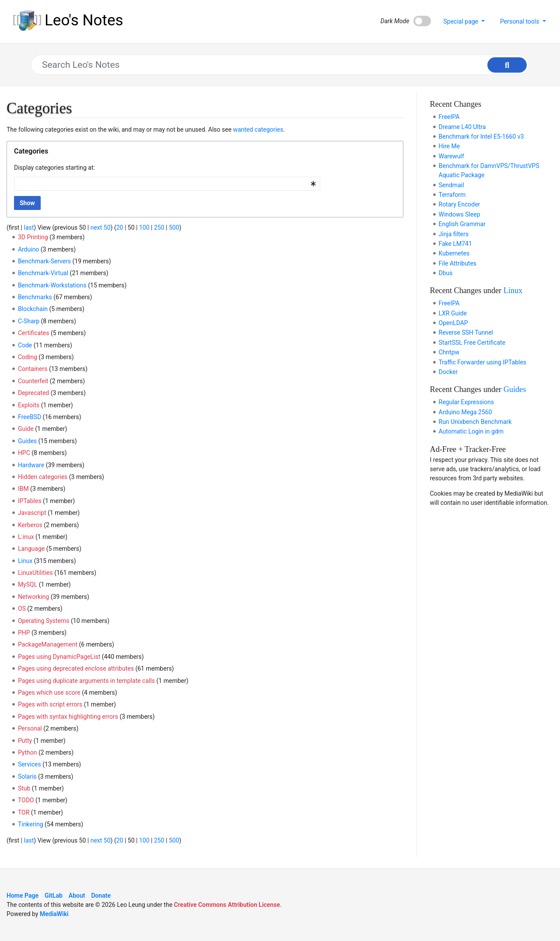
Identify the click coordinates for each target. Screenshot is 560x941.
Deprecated (33, 393)
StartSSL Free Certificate (472, 343)
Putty (25, 741)
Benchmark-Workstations (52, 285)
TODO (26, 800)
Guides (27, 441)
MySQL (28, 584)
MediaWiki (54, 914)
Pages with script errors (50, 704)
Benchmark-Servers (44, 261)
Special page (461, 21)
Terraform (452, 195)
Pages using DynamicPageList (59, 657)
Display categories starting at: (54, 168)
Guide (26, 429)
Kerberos (30, 525)
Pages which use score (49, 693)
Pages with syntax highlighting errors (68, 717)
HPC (24, 453)
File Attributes (458, 263)
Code (25, 345)
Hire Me (450, 146)
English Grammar (462, 224)
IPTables (30, 501)
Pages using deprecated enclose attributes (76, 668)
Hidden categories (43, 477)
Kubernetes (454, 253)
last (29, 227)
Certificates (34, 333)
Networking (33, 597)
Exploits (29, 405)
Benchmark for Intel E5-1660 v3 (481, 136)
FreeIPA (449, 117)
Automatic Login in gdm (471, 431)
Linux (25, 561)
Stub (24, 788)
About (77, 896)
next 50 (101, 227)
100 (144, 227)
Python (28, 752)
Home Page (23, 896)
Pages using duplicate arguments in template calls (86, 681)
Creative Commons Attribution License (227, 905)
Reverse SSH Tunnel (466, 332)
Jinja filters (454, 234)
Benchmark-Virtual (43, 273)
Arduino (28, 249)
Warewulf (451, 156)
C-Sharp (29, 321)
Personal (30, 728)
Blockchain (33, 309)
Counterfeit (33, 381)
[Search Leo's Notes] (276, 65)
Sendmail (451, 185)
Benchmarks (35, 297)
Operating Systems (44, 621)
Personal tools (520, 21)
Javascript (32, 513)
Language (31, 549)
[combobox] (167, 184)
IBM (23, 489)
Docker (448, 372)
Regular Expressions (466, 402)
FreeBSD (30, 417)
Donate (101, 896)
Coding (28, 357)
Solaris (27, 777)
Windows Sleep (460, 214)
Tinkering (31, 824)
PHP (24, 633)
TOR (24, 812)
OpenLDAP (453, 323)
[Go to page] (507, 65)
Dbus (446, 273)
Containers (33, 369)
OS (22, 609)
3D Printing (33, 237)
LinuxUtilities (35, 573)
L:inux (26, 537)
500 (174, 227)
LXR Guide (453, 313)
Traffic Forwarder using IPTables (483, 362)
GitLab (54, 896)
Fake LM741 (455, 244)
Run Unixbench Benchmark (475, 422)
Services (30, 764)
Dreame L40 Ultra (462, 127)
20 (120, 227)
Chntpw (449, 352)
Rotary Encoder (460, 204)
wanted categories (258, 129)
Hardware (31, 465)
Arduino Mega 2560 (465, 412)
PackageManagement (48, 644)
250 (159, 227)
